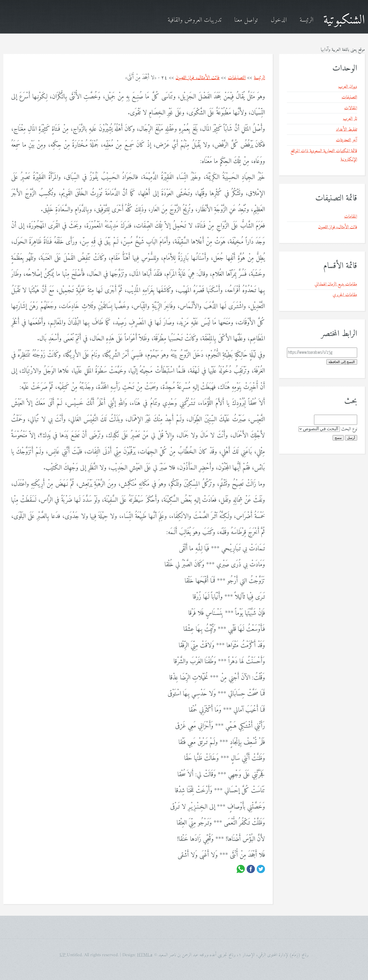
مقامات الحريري (345, 295)
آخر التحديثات (347, 140)
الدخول (279, 20)
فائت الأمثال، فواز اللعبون (198, 78)
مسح (338, 438)
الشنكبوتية (344, 20)
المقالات (351, 108)
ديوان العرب (348, 87)
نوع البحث (349, 429)
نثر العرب (350, 119)
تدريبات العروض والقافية (194, 20)
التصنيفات (237, 78)
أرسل (351, 438)
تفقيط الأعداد (347, 130)
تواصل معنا (246, 20)
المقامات (351, 217)
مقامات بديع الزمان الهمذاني (336, 284)
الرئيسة (306, 20)
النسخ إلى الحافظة (342, 362)
